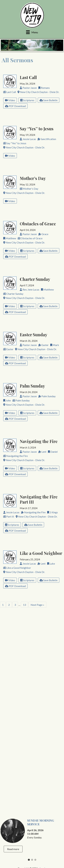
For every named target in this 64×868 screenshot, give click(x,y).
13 (24, 605)
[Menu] (32, 32)
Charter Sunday (35, 279)
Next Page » (37, 605)
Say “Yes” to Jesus (37, 129)
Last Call (28, 77)
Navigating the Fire (39, 441)
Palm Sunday (32, 386)
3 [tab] (35, 660)
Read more (13, 649)
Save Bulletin (49, 100)
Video (10, 100)
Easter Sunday (34, 334)
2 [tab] (32, 660)
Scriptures (27, 100)
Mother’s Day (33, 178)
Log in (43, 668)
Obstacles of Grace (38, 224)
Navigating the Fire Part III (39, 499)
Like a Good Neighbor (41, 553)
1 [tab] (29, 660)
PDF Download (15, 106)
